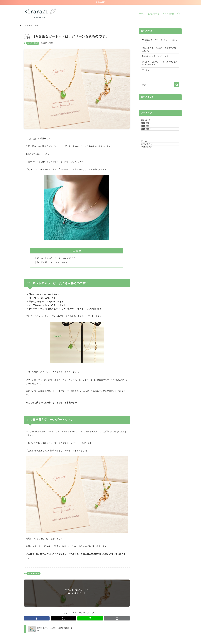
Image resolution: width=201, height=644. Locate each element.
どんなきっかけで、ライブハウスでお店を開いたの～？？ (160, 63)
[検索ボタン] (179, 14)
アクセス (146, 70)
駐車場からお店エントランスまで (156, 56)
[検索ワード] (160, 85)
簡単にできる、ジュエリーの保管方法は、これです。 (160, 49)
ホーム (147, 153)
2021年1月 (148, 122)
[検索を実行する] (177, 85)
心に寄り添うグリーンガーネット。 (53, 262)
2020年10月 (149, 138)
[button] (37, 618)
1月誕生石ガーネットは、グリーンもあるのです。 (160, 41)
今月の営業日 (150, 164)
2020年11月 (149, 133)
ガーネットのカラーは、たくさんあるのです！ (58, 258)
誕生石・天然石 (33, 43)
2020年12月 (149, 127)
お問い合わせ (150, 159)
